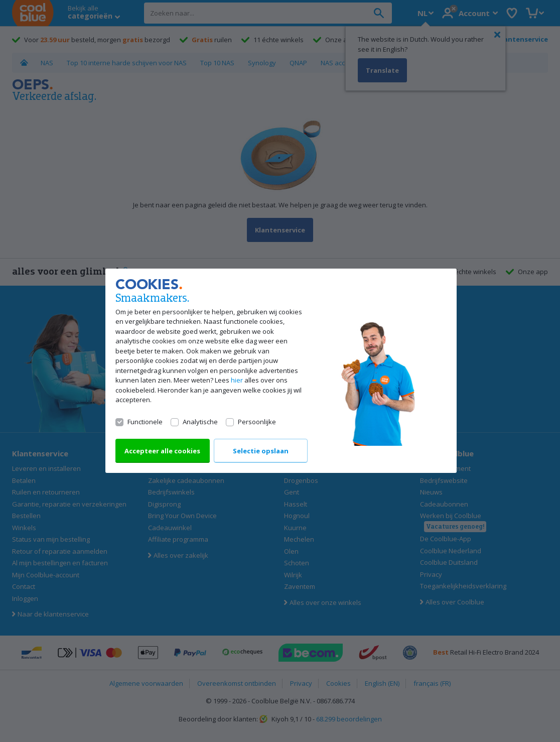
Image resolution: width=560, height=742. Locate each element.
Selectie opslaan (260, 451)
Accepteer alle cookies (162, 451)
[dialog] (280, 371)
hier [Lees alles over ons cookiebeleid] (237, 381)
